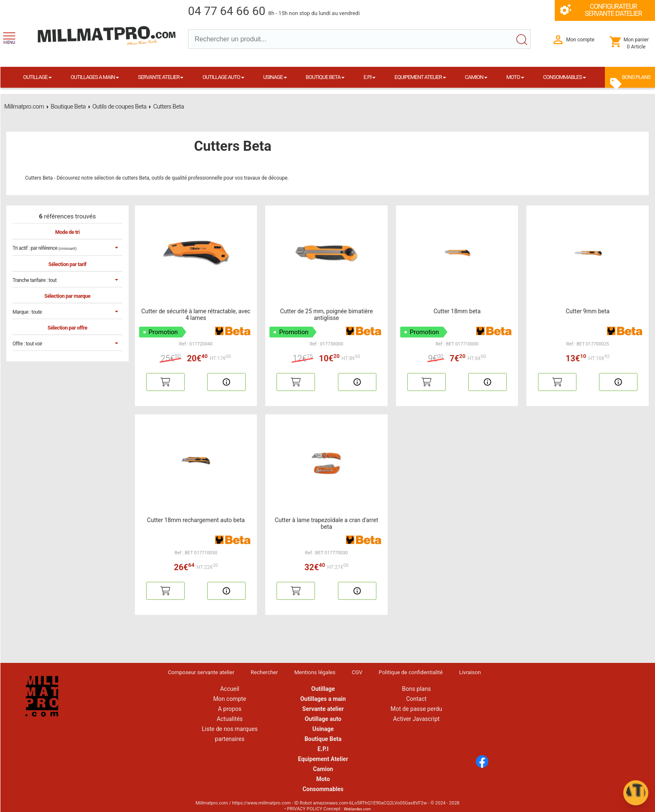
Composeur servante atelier (201, 672)
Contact (416, 699)
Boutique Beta (68, 107)
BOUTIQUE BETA (325, 77)
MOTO (515, 77)
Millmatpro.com (24, 107)
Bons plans (416, 689)
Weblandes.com (357, 809)
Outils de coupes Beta (119, 107)
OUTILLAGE (37, 77)
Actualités (230, 719)
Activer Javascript (416, 719)
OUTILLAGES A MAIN (95, 77)
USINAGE (275, 77)
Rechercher (264, 672)
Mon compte (230, 699)
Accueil (230, 689)
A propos (230, 709)
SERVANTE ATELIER (161, 77)
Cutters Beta (168, 107)
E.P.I (369, 77)
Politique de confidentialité (411, 672)
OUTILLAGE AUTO (223, 77)
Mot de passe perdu (416, 709)
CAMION (476, 77)
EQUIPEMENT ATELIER (420, 77)
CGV (357, 672)
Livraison (470, 672)
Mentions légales (315, 672)
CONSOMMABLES (565, 77)
